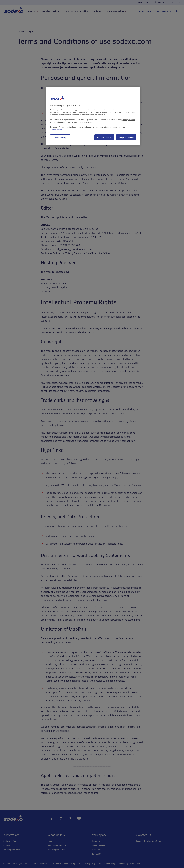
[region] (93, 116)
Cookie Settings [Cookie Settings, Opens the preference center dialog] (60, 137)
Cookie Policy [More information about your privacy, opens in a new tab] (56, 129)
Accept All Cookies (126, 137)
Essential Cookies (104, 137)
